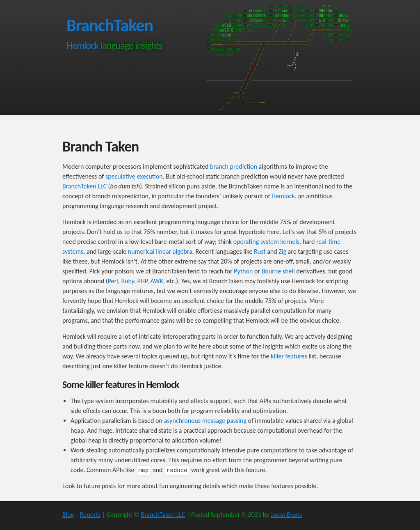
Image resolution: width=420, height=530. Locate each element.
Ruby (128, 281)
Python (243, 271)
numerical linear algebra (160, 251)
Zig (282, 251)
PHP (143, 281)
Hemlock (82, 45)
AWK (157, 281)
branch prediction (234, 166)
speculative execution (134, 176)
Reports (90, 515)
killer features (289, 356)
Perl (113, 281)
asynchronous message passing (205, 421)
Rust (260, 251)
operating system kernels (266, 242)
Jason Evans (286, 515)
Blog (68, 515)
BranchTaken (110, 25)
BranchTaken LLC (84, 186)
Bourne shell (278, 271)
